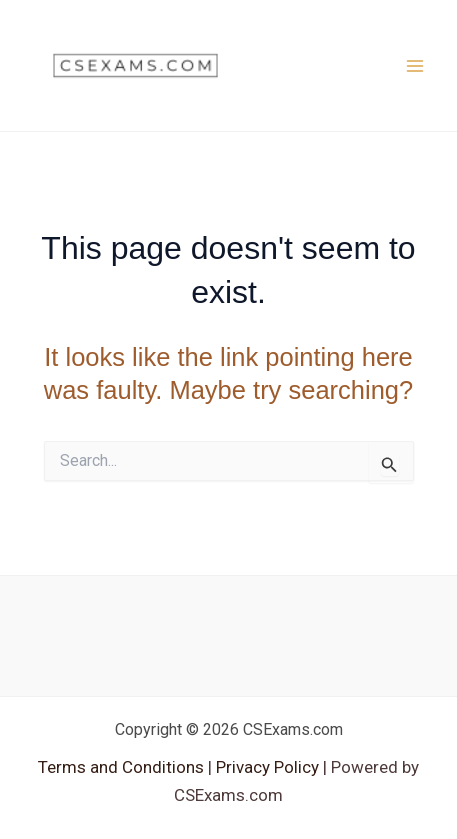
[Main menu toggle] (415, 66)
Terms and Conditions (123, 767)
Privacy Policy (265, 767)
